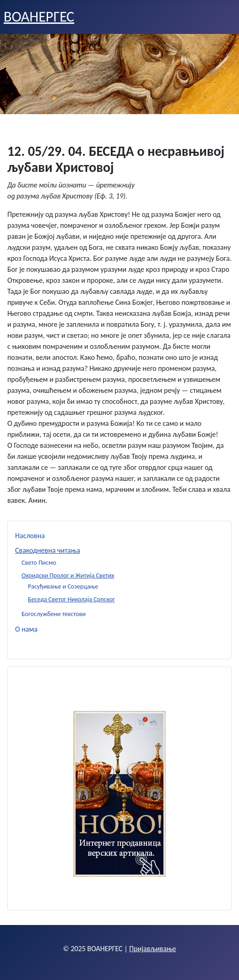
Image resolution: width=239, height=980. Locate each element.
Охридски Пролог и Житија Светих (68, 575)
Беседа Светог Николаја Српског (71, 599)
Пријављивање (152, 949)
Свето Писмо (39, 563)
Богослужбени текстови (54, 614)
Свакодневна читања (48, 550)
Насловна (30, 536)
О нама (26, 629)
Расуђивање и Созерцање (63, 586)
